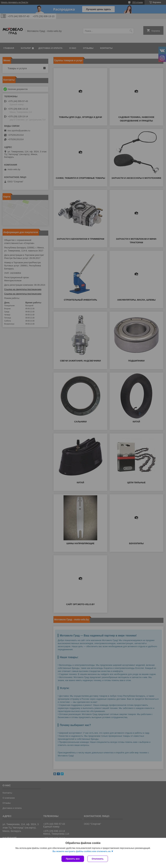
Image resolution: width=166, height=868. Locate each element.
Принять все (73, 859)
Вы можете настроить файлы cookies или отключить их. (82, 851)
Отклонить (98, 859)
